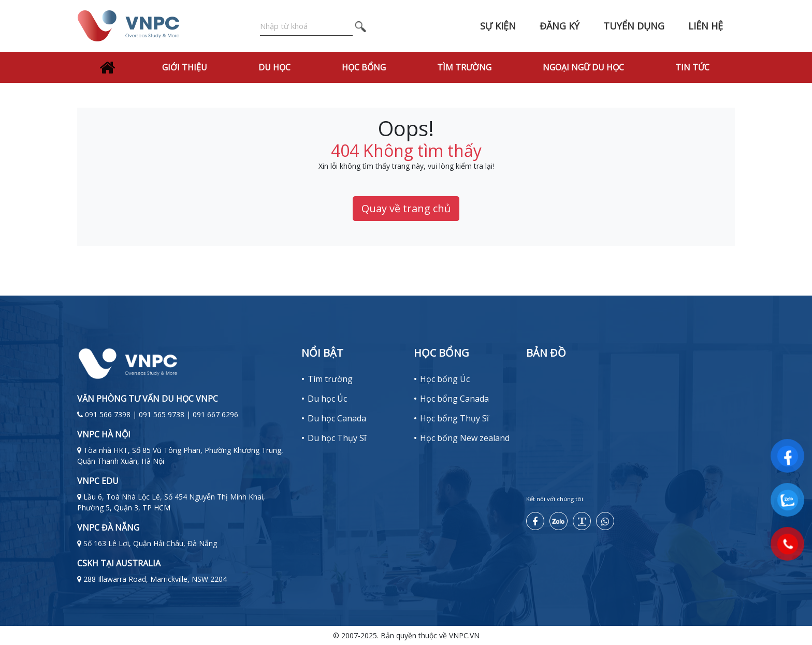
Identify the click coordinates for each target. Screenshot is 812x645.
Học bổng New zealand (465, 438)
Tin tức (692, 67)
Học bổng (364, 67)
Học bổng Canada (454, 399)
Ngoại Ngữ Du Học (583, 67)
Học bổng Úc (445, 379)
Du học (274, 67)
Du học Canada (337, 418)
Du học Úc (327, 399)
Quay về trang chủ (406, 208)
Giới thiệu (185, 67)
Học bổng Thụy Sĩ (454, 418)
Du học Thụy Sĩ (337, 438)
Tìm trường (464, 67)
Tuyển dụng (634, 26)
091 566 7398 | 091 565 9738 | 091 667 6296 (162, 414)
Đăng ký (560, 26)
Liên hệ (706, 26)
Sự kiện (498, 26)
